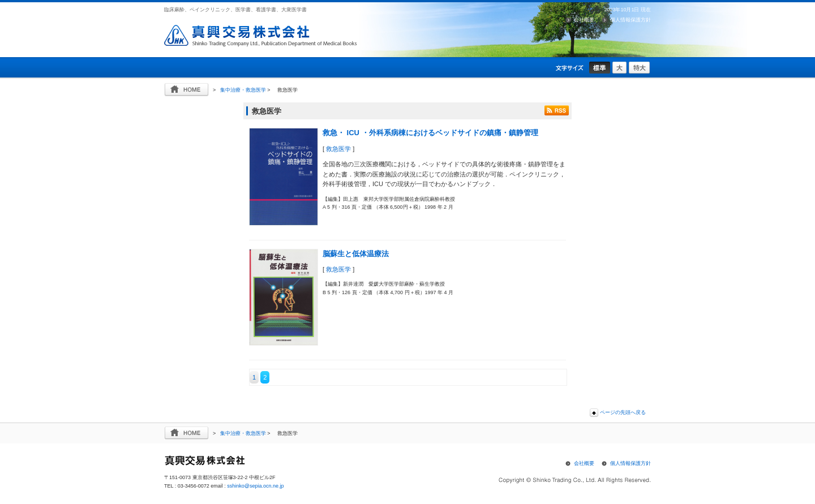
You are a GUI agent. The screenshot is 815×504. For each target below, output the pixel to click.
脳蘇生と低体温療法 (356, 254)
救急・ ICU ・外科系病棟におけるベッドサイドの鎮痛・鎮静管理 (430, 133)
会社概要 (584, 20)
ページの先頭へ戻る (623, 412)
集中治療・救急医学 (243, 90)
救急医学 (338, 149)
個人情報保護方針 (630, 20)
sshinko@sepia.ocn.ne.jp (255, 486)
